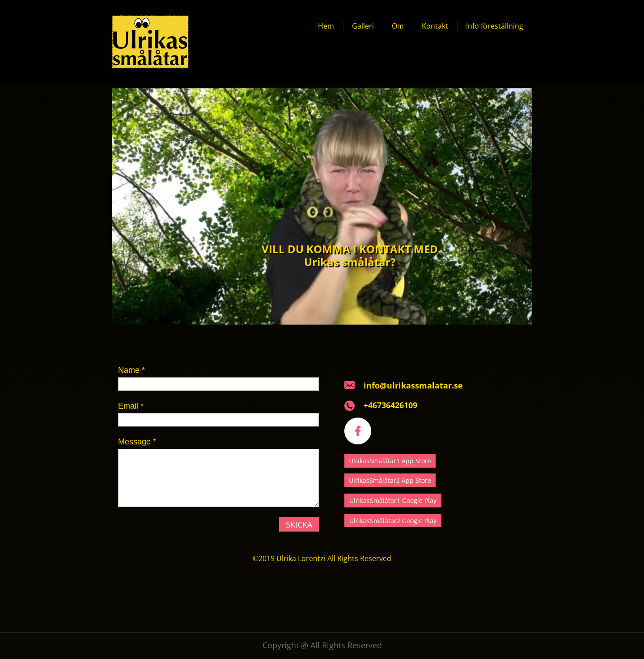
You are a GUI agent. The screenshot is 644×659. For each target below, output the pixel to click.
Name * (131, 370)
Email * (131, 406)
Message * (137, 442)
